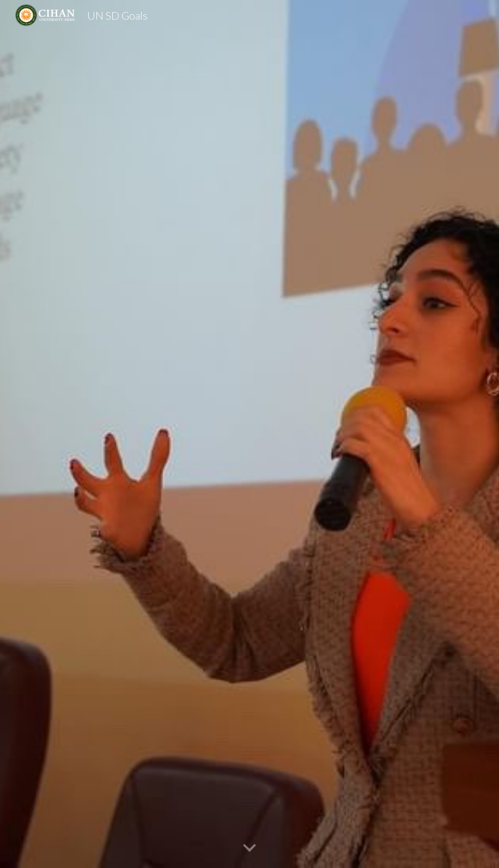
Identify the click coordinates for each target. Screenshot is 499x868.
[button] (249, 848)
